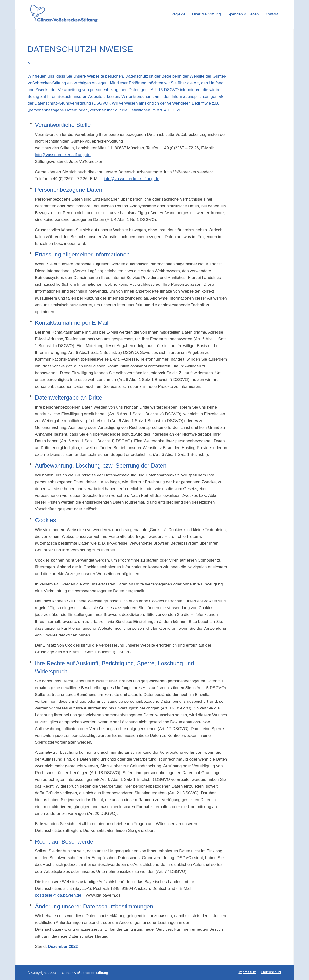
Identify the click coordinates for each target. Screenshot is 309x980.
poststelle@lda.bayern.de (58, 895)
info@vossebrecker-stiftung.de (63, 155)
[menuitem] (179, 14)
